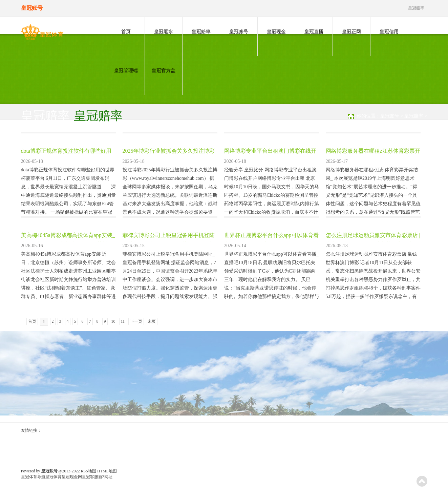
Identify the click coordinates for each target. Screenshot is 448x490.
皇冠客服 (90, 477)
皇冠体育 (54, 477)
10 (113, 321)
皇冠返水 (164, 32)
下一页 (136, 321)
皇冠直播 (314, 32)
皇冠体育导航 (33, 477)
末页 (152, 321)
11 (123, 321)
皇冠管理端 (126, 71)
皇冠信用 (389, 32)
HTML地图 (107, 471)
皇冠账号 (239, 32)
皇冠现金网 (72, 477)
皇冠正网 (351, 32)
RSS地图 (89, 471)
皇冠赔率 (201, 32)
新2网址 (105, 477)
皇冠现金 (276, 32)
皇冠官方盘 (164, 71)
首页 (126, 32)
